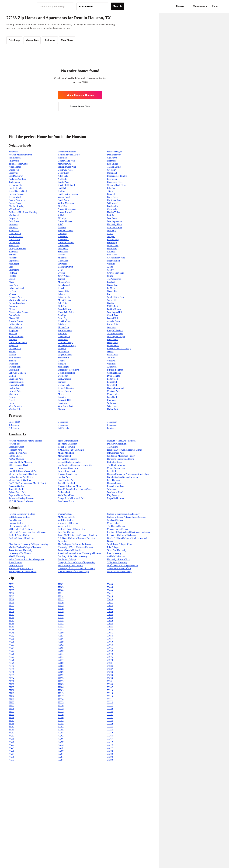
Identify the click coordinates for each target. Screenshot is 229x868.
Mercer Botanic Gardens (20, 480)
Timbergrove (14, 182)
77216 (12, 696)
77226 (61, 705)
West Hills (112, 364)
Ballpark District (65, 267)
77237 (110, 715)
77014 (61, 596)
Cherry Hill (14, 318)
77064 (12, 648)
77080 (61, 663)
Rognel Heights (65, 355)
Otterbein (111, 327)
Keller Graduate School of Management (27, 559)
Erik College (113, 547)
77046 (12, 630)
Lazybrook (112, 179)
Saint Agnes (113, 355)
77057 (110, 639)
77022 (12, 605)
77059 (61, 642)
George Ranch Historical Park (71, 498)
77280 (61, 751)
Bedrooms (50, 40)
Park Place (112, 255)
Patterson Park (15, 297)
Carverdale (112, 209)
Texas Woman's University (70, 550)
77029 (61, 612)
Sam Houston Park (66, 480)
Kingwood (13, 152)
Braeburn (62, 227)
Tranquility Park (16, 489)
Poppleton (13, 330)
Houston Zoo (15, 444)
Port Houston (15, 158)
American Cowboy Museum (21, 498)
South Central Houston (68, 194)
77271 (12, 745)
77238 (12, 718)
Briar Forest (14, 221)
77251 (12, 727)
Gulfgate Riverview (18, 249)
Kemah (61, 288)
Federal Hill (113, 318)
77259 (110, 733)
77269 (61, 742)
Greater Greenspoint (67, 209)
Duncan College (65, 514)
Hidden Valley (114, 212)
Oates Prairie (15, 240)
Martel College (114, 523)
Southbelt (62, 188)
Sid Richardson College (19, 517)
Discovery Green (16, 447)
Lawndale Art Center (67, 471)
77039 (110, 621)
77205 (12, 687)
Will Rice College (66, 520)
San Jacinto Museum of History (121, 456)
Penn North (112, 397)
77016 (12, 599)
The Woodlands (114, 279)
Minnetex (62, 258)
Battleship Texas (114, 462)
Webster (12, 294)
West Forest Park (65, 406)
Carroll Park (113, 315)
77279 (12, 751)
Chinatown (112, 158)
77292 (110, 757)
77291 (61, 757)
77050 (61, 633)
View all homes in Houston (80, 95)
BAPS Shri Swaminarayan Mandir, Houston (28, 483)
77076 (12, 660)
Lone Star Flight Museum (20, 462)
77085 (12, 669)
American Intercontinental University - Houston (79, 553)
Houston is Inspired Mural (70, 486)
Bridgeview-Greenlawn (68, 370)
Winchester (112, 406)
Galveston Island (16, 288)
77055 (12, 639)
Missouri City (64, 282)
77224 (110, 702)
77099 (61, 681)
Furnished (112, 428)
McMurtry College (66, 517)
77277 (110, 748)
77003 (110, 584)
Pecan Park (112, 249)
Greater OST (64, 246)
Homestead (63, 237)
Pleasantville (113, 240)
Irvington (62, 349)
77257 (12, 733)
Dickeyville (112, 343)
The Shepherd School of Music (23, 572)
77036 (110, 618)
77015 (110, 596)
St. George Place (16, 185)
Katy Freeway (113, 495)
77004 (12, 587)
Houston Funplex (115, 483)
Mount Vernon (64, 300)
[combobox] (55, 6)
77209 (61, 690)
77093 (110, 675)
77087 (110, 669)
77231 (12, 712)
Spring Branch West (67, 167)
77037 (12, 621)
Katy (109, 294)
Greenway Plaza (65, 170)
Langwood (14, 218)
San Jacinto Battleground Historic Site (75, 465)
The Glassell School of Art (119, 568)
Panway (12, 397)
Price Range (14, 40)
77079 (12, 663)
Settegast (111, 237)
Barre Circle (14, 315)
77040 (12, 624)
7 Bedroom (14, 428)
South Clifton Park (116, 297)
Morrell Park (64, 352)
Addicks (62, 215)
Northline (62, 234)
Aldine (110, 267)
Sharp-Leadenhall (115, 333)
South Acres (63, 200)
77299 (110, 760)
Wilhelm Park (15, 367)
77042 (110, 624)
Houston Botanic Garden (69, 474)
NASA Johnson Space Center (71, 450)
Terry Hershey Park (67, 483)
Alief (60, 224)
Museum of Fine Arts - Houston (121, 441)
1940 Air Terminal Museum (21, 501)
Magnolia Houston (116, 498)
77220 (61, 699)
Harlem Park (14, 388)
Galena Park (113, 285)
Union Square (64, 337)
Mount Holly (113, 394)
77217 (61, 696)
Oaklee (110, 352)
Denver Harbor (114, 155)
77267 (110, 739)
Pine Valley (63, 249)
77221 (110, 699)
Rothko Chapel (15, 456)
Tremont (13, 361)
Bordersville (113, 206)
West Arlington (16, 406)
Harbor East (113, 409)
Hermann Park (15, 450)
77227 (110, 705)
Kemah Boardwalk (66, 447)
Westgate (62, 364)
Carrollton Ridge (65, 343)
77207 (110, 687)
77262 (61, 736)
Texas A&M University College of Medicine (78, 535)
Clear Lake (63, 261)
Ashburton (112, 367)
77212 (12, 693)
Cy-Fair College (16, 565)
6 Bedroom (112, 425)
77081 (110, 663)
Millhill (12, 352)
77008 (61, 590)
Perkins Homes (114, 309)
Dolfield (12, 376)
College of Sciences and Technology (123, 514)
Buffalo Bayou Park (18, 453)
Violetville (112, 361)
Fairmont (62, 382)
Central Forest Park (67, 373)
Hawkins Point (64, 321)
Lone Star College (66, 532)
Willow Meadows (66, 203)
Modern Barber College (118, 529)
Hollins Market (16, 324)
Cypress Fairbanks (115, 273)
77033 (110, 615)
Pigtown (62, 409)
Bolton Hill (14, 370)
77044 (61, 627)
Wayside (111, 264)
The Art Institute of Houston (71, 565)
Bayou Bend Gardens (67, 459)
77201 (110, 681)
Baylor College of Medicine (21, 538)
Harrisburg (112, 243)
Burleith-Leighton (115, 370)
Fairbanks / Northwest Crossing (23, 212)
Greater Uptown (65, 221)
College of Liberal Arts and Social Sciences (127, 517)
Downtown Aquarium (117, 444)
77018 (110, 599)
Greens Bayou (15, 203)
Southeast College (115, 520)
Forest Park (112, 382)
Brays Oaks (112, 197)
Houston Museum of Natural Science (25, 441)
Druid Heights (114, 376)
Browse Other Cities (80, 106)
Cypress (61, 273)
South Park (63, 252)
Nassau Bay (113, 291)
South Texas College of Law (120, 544)
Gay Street (112, 303)
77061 (12, 645)
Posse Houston (15, 562)
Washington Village (116, 337)
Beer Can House (16, 468)
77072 (110, 654)
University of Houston (68, 523)
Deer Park (13, 285)
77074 (61, 657)
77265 (12, 739)
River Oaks (14, 161)
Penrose (12, 355)
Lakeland (62, 324)
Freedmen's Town (66, 501)
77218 (110, 696)
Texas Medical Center (19, 164)
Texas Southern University (21, 550)
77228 (12, 708)
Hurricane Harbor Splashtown (121, 459)
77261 (12, 736)
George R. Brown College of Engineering (76, 562)
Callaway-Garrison (17, 373)
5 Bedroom (63, 425)
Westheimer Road (115, 492)
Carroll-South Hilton (18, 343)
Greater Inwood (65, 212)
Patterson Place (65, 297)
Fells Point (63, 303)
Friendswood (64, 285)
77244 (110, 721)
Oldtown (13, 309)
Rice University (114, 553)
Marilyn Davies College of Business (25, 547)
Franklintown (113, 346)
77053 (61, 636)
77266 (61, 739)
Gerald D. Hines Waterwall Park (23, 471)
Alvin (11, 282)
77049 (12, 633)
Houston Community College (22, 514)
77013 (12, 596)
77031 (12, 615)
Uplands (62, 361)
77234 (110, 712)
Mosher (61, 394)
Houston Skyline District (69, 155)
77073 (12, 657)
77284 (12, 754)
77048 (110, 630)
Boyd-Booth (113, 340)
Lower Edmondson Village (119, 349)
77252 (61, 727)
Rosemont (112, 400)
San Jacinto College (67, 559)
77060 (110, 642)
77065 (61, 648)
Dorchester (63, 376)
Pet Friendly (63, 428)
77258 (61, 733)
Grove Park (112, 385)
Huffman (13, 273)
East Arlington (64, 379)
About (215, 6)
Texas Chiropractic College (21, 568)
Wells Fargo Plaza (66, 495)
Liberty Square (65, 391)
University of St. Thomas (20, 553)
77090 (110, 672)
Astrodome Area (114, 227)
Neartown (13, 224)
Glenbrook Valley (17, 206)
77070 (12, 654)
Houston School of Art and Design (73, 572)
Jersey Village (64, 276)
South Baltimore (16, 337)
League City (63, 291)
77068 (61, 651)
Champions (14, 270)
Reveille (62, 255)
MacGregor (14, 264)
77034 (12, 618)
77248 (61, 724)
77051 (110, 633)
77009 (110, 590)
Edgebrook (14, 261)
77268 (12, 742)
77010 (12, 593)
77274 (12, 748)
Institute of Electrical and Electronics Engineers (128, 532)
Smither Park (64, 477)
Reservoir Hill (64, 400)
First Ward (63, 206)
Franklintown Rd (16, 385)
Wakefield (13, 364)
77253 (110, 727)
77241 (110, 718)
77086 (61, 669)
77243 (61, 721)
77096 (110, 678)
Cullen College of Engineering (71, 529)
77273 (110, 745)
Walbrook (112, 403)
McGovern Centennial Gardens (23, 474)
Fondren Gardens (66, 230)
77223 (61, 702)
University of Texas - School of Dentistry (76, 568)
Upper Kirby (64, 173)
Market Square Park (116, 468)
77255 (61, 730)
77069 (110, 651)
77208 (12, 690)
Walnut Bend (64, 197)
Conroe (61, 270)
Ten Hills (111, 358)
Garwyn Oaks (64, 385)
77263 (110, 736)
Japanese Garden (16, 486)
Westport (13, 340)
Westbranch (14, 215)
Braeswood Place (115, 182)
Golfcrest (111, 252)
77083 (61, 666)
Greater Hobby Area (116, 258)
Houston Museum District (20, 155)
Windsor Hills (15, 409)
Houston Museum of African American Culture (128, 474)
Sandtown (62, 403)
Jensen (110, 234)
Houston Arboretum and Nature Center (125, 450)
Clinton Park (14, 243)
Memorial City (64, 164)
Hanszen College (16, 523)
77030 (110, 612)
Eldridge (62, 218)
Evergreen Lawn (16, 382)
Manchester (14, 246)
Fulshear (62, 294)
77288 (110, 754)
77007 (12, 590)
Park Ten (111, 215)
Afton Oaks (63, 176)
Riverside (13, 333)
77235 (12, 715)
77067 (12, 651)
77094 (12, 678)
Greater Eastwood (66, 243)
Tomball (62, 279)
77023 (61, 605)
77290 (12, 757)
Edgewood (14, 346)
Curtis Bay (63, 318)
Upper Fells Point (66, 312)
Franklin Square (16, 321)
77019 (12, 602)
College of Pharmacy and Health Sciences (27, 532)
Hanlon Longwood (116, 388)
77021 (110, 602)
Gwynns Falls (15, 349)
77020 (61, 602)
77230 (110, 708)
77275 (61, 748)
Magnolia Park (114, 261)
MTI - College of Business (21, 529)
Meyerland (112, 173)
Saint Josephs (15, 358)
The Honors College (116, 526)
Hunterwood (63, 240)
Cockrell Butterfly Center (69, 462)
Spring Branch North (18, 191)
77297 (61, 760)
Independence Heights (117, 176)
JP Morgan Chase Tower (69, 468)
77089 (61, 672)
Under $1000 (15, 422)
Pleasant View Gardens (19, 312)
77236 (61, 715)
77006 (110, 587)
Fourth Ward (64, 182)
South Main (14, 230)
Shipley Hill (63, 358)
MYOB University (17, 556)
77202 (12, 684)
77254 (12, 730)
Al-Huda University (116, 556)
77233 (61, 712)
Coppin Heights (114, 373)
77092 (61, 675)
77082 (12, 666)
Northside (62, 179)
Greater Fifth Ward (66, 185)
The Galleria (113, 447)
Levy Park (112, 471)
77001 (12, 584)
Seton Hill (112, 300)
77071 (61, 654)
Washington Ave (114, 221)
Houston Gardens (17, 194)
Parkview (62, 397)
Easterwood (112, 379)
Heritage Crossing (66, 388)
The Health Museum (116, 465)
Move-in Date (32, 40)
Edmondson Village (67, 346)
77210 (110, 690)
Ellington (111, 188)
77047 (61, 630)
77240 (61, 718)
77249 (110, 724)
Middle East (113, 306)
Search (117, 6)
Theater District (114, 167)
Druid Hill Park (16, 379)
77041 (61, 624)
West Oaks (112, 218)
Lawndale (62, 264)
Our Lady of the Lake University (73, 556)
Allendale (13, 258)
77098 (12, 681)
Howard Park (15, 391)
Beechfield (63, 340)
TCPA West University (117, 562)
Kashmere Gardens (17, 179)
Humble (12, 276)
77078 (110, 660)
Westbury (111, 230)
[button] (223, 6)
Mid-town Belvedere (18, 300)
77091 (12, 675)
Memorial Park (65, 456)
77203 (61, 684)
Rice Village (113, 164)
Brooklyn (62, 315)
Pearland (111, 282)
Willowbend (113, 203)
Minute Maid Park (66, 453)
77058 (12, 642)
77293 (12, 760)
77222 (12, 702)
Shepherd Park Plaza (116, 185)
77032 (61, 615)
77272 (61, 745)
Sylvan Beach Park (17, 492)
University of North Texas (119, 559)
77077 (61, 660)
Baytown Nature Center (19, 495)
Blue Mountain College (19, 526)
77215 (110, 693)
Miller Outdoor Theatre (19, 465)
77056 (61, 639)
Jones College (15, 520)
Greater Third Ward (67, 161)
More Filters (67, 40)
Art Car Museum (16, 459)
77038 (61, 621)
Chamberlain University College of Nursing (28, 544)
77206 (61, 687)
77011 (61, 593)
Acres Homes (15, 167)
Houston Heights (115, 152)
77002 (61, 584)
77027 (110, 609)
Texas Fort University (117, 550)
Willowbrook (15, 209)
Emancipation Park (116, 486)
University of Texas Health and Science (76, 547)
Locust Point (113, 324)
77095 (61, 678)
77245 (12, 724)
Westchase (63, 158)
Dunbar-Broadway (17, 303)
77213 (61, 693)
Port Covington (65, 330)
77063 (110, 645)
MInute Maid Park (115, 453)
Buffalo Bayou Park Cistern (21, 477)
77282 (110, 751)
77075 (110, 657)
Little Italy (63, 306)
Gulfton (61, 191)
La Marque (112, 288)
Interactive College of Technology (122, 535)
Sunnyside (13, 252)
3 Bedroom (112, 422)
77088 (12, 672)
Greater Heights (16, 188)
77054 (110, 636)
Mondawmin (14, 394)
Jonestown (13, 306)
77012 (110, 593)
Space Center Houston (68, 441)
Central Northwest (17, 200)
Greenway (112, 170)
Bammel (111, 194)
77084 (110, 666)
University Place (115, 224)
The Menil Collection (68, 444)
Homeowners (200, 6)
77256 (110, 730)
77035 (61, 618)
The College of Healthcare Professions (75, 544)
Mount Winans (15, 327)
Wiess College (64, 526)
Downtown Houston (67, 152)
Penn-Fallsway (64, 309)
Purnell (12, 400)
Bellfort (12, 255)
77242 (12, 721)
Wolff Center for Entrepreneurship (123, 565)
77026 (61, 609)
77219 (12, 699)
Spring (110, 276)
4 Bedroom (14, 425)
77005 (61, 587)
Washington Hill (114, 312)
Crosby (110, 270)
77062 (61, 645)
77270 (110, 742)
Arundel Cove (113, 321)
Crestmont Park (114, 200)
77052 (12, 636)
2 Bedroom (63, 422)
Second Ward (15, 197)
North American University (119, 572)
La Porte (13, 291)
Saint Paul (62, 333)
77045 (110, 627)
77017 (61, 599)
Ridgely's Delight (115, 330)
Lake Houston (15, 234)
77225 (12, 705)
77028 (12, 612)
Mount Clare (64, 327)
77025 (12, 609)
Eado (11, 267)
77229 (61, 708)
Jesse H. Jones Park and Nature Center (75, 489)
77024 (110, 605)
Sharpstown (14, 170)
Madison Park (113, 391)
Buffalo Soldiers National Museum (123, 477)
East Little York (16, 237)
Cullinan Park (64, 492)
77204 (110, 684)
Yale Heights (64, 367)
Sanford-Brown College (19, 535)
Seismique (112, 489)
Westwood (13, 227)
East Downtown (16, 176)
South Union (113, 246)
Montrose (111, 161)
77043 (12, 627)
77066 (110, 648)
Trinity (110, 191)
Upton (12, 403)
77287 (61, 754)
